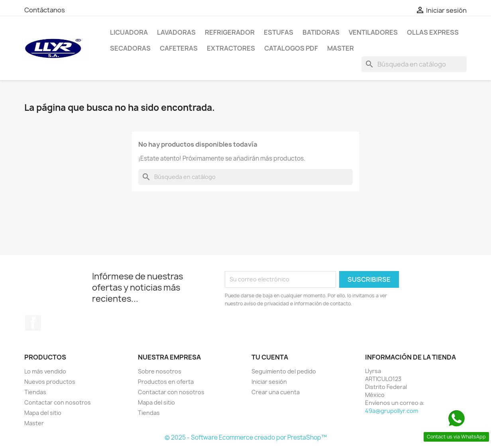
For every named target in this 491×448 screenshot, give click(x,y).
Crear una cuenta (276, 392)
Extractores (231, 48)
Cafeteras (179, 48)
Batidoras (321, 32)
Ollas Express (433, 32)
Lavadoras (176, 32)
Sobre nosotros (160, 371)
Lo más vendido (45, 371)
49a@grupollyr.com (392, 411)
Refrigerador (230, 32)
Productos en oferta (166, 382)
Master (341, 48)
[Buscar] (414, 64)
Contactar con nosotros (58, 402)
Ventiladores (373, 32)
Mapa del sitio (43, 413)
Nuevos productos (50, 382)
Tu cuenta (270, 357)
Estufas (279, 32)
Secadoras (130, 48)
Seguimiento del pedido (284, 371)
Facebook (33, 323)
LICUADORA (129, 32)
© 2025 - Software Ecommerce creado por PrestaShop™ (246, 437)
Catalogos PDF (291, 48)
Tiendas (35, 392)
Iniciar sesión (269, 382)
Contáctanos (45, 10)
